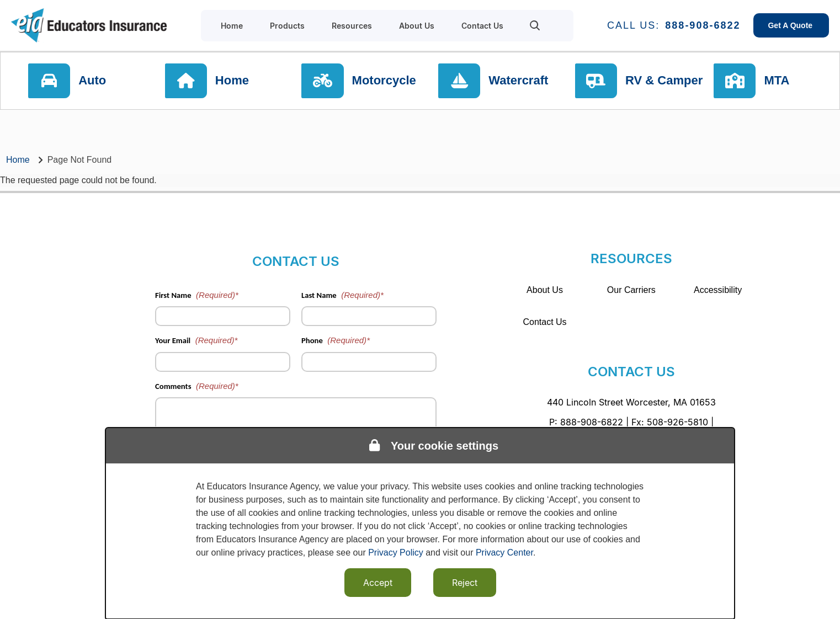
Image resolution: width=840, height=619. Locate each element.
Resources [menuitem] (352, 26)
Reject (465, 583)
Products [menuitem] (287, 26)
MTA (783, 82)
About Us (545, 290)
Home (236, 82)
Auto (98, 82)
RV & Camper (665, 82)
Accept (378, 583)
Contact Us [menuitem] (482, 26)
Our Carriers (631, 290)
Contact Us (544, 322)
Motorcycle (387, 82)
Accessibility (718, 290)
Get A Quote (791, 25)
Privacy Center (504, 553)
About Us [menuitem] (417, 26)
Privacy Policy (396, 553)
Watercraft (520, 82)
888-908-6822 (703, 25)
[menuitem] (535, 25)
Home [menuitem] (232, 26)
